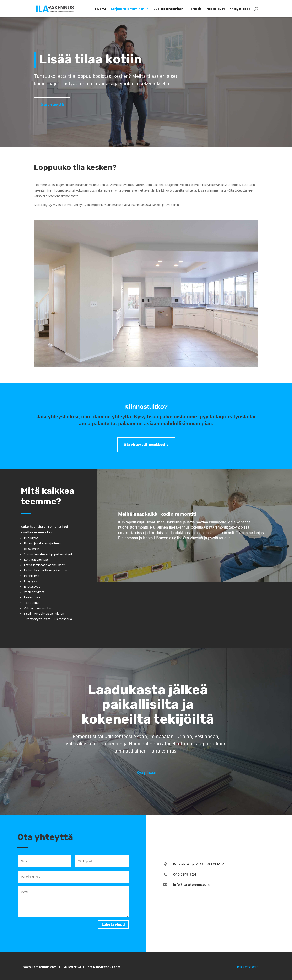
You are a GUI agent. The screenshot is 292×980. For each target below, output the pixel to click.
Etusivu (100, 9)
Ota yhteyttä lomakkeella (146, 445)
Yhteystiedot (240, 9)
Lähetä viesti (113, 925)
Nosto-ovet (216, 9)
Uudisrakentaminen (169, 9)
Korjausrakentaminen (128, 9)
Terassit (195, 9)
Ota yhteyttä (52, 105)
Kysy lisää (146, 772)
